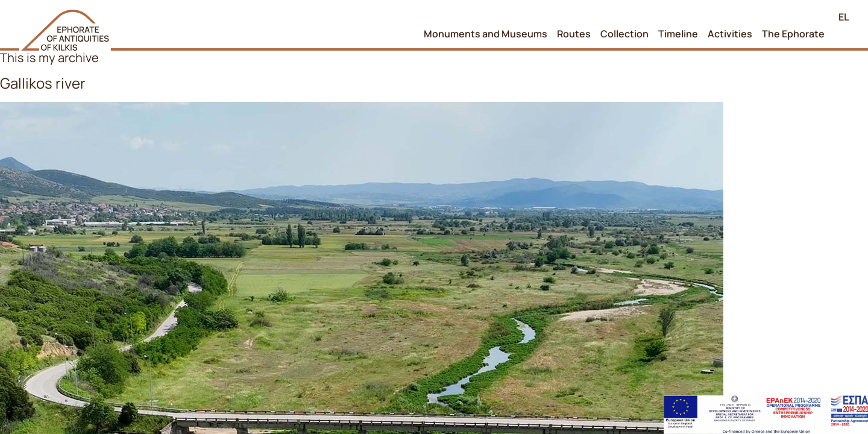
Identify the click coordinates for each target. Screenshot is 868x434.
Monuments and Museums (486, 34)
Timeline (678, 34)
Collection (624, 34)
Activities (730, 34)
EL (844, 17)
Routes (574, 34)
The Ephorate (793, 34)
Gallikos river (43, 83)
